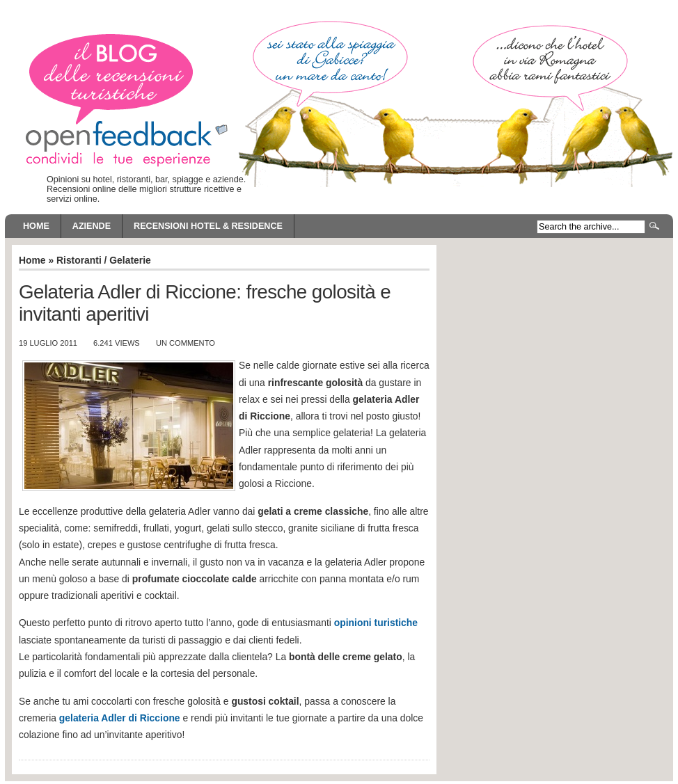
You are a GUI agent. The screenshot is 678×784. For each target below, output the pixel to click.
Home (36, 226)
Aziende (92, 226)
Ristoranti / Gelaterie (104, 260)
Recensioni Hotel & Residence (208, 226)
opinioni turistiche (376, 623)
